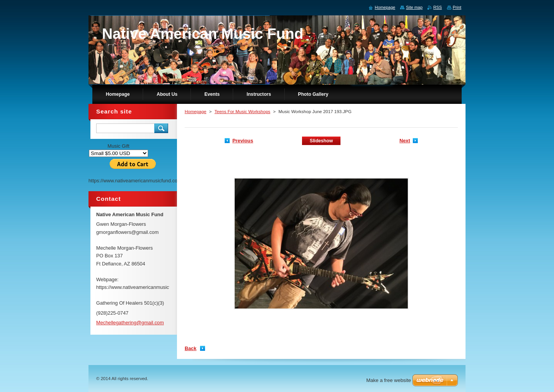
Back (191, 348)
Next (405, 141)
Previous (243, 141)
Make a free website (389, 380)
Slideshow (321, 141)
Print (457, 7)
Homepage (195, 112)
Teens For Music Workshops (242, 112)
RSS (437, 7)
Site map (414, 7)
